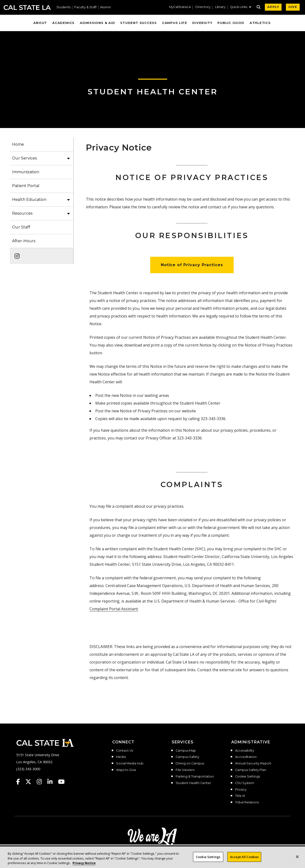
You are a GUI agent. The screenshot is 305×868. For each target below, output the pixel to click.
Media (121, 757)
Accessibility (245, 751)
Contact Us (125, 751)
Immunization (26, 172)
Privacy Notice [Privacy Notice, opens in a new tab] (84, 866)
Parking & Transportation (195, 777)
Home (18, 144)
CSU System (245, 783)
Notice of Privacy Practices (192, 265)
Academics (63, 23)
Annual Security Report (253, 763)
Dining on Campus (190, 763)
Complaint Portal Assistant (114, 609)
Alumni (105, 7)
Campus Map (186, 751)
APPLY (273, 7)
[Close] (297, 859)
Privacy (241, 790)
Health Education (29, 200)
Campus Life (175, 23)
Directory (203, 7)
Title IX (240, 796)
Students (63, 7)
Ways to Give (126, 770)
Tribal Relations (247, 802)
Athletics (260, 23)
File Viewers (185, 770)
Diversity (202, 23)
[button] (241, 8)
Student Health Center (153, 92)
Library (220, 7)
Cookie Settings (248, 777)
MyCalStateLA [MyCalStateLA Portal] (180, 7)
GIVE (293, 7)
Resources (22, 213)
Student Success (138, 23)
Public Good (231, 23)
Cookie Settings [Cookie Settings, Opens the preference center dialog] (208, 859)
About (40, 23)
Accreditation (246, 757)
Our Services (24, 158)
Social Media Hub (130, 763)
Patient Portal (26, 186)
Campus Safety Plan (251, 770)
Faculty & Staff (85, 7)
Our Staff (21, 227)
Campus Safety (187, 757)
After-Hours (24, 241)
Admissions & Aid (97, 23)
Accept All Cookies (244, 859)
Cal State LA (27, 8)
